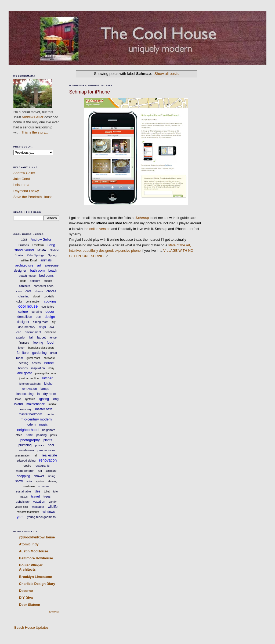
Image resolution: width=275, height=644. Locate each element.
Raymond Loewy (26, 191)
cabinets (25, 286)
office (19, 435)
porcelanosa (26, 450)
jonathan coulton (29, 378)
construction (33, 302)
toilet (47, 492)
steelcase (29, 486)
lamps (45, 389)
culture (23, 312)
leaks (18, 399)
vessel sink (21, 507)
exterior (21, 337)
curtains (37, 312)
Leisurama (21, 185)
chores (51, 291)
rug (40, 471)
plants (48, 440)
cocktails (49, 296)
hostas (36, 363)
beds (23, 281)
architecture (24, 265)
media (50, 414)
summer (44, 486)
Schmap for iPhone (89, 92)
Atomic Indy (29, 544)
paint (29, 435)
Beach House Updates (31, 627)
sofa (29, 481)
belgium (35, 281)
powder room (46, 450)
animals (46, 260)
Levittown (38, 245)
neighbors (49, 430)
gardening (39, 353)
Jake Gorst (22, 179)
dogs (42, 327)
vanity (53, 502)
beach (53, 271)
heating (23, 363)
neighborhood (28, 430)
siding (52, 476)
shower (39, 476)
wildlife (53, 507)
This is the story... (35, 132)
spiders (40, 481)
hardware (49, 358)
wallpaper (38, 507)
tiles (37, 491)
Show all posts (167, 74)
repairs (27, 466)
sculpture (51, 471)
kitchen (48, 378)
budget (48, 281)
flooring (38, 343)
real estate (49, 455)
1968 (24, 240)
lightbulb (30, 399)
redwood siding (26, 460)
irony (51, 368)
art (39, 265)
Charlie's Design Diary (37, 584)
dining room (41, 322)
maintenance (36, 404)
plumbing (25, 445)
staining (52, 481)
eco (19, 332)
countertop (48, 307)
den (38, 317)
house (49, 363)
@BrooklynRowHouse (37, 537)
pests (53, 435)
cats (28, 291)
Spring (52, 255)
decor (50, 312)
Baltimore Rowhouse (36, 558)
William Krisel (29, 260)
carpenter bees (43, 286)
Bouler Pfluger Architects (31, 567)
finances (24, 343)
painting (41, 435)
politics (40, 445)
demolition (25, 317)
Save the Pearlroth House (33, 197)
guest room (33, 358)
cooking (50, 301)
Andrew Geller (33, 117)
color (19, 302)
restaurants (42, 466)
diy (54, 322)
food (50, 342)
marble (53, 404)
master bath (44, 409)
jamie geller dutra (46, 373)
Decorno (26, 591)
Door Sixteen (30, 605)
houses (23, 368)
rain (36, 456)
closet (37, 296)
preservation (23, 456)
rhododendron (25, 471)
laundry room (47, 394)
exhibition (50, 332)
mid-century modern (36, 419)
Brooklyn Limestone (35, 577)
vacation (39, 502)
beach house (27, 276)
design (50, 317)
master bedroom (30, 414)
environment (33, 332)
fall (31, 337)
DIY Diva (26, 598)
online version (100, 229)
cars (19, 291)
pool (51, 445)
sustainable (24, 491)
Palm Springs (36, 255)
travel (35, 496)
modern (30, 424)
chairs (39, 291)
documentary (27, 327)
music (43, 424)
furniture (23, 353)
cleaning (24, 296)
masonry (26, 409)
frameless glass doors (41, 348)
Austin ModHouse (34, 551)
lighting (44, 399)
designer (23, 322)
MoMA (42, 250)
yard (20, 517)
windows (49, 512)
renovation (48, 460)
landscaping (25, 394)
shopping (23, 476)
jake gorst (24, 373)
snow (19, 481)
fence (53, 337)
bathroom (37, 270)
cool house (28, 306)
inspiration (38, 368)
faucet (41, 337)
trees (47, 497)
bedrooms (46, 276)
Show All (54, 612)
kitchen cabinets (30, 384)
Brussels (24, 245)
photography (30, 440)
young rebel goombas (41, 517)
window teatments (28, 512)
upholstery (23, 502)
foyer (21, 348)
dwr (52, 327)
